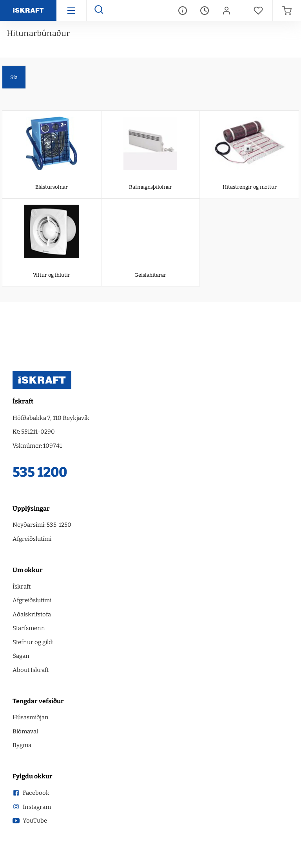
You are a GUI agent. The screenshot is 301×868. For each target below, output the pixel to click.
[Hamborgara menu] (71, 10)
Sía (14, 77)
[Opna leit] (98, 10)
